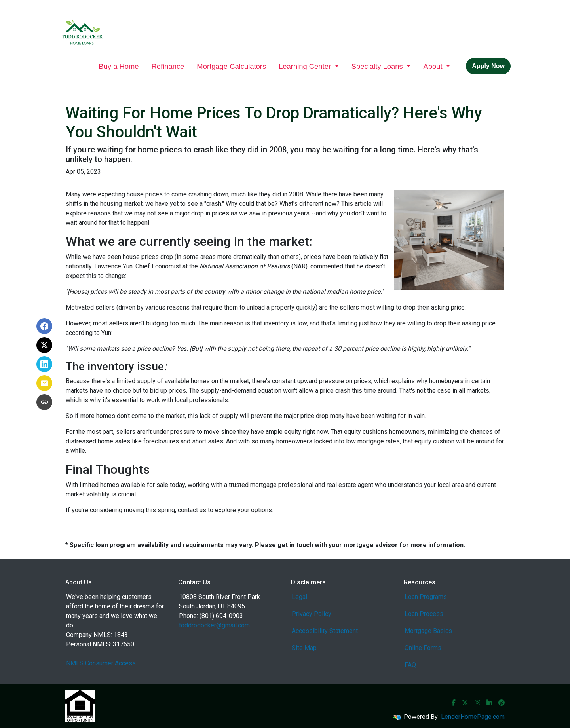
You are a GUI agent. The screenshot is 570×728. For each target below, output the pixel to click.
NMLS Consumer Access (101, 663)
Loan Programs (426, 597)
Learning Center (306, 66)
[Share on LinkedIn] (44, 364)
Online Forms (423, 648)
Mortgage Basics (428, 631)
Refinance (168, 66)
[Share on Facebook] (44, 326)
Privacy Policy (312, 614)
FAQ (410, 665)
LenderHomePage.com (473, 717)
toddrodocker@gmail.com (214, 625)
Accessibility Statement (325, 631)
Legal (299, 597)
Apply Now (488, 66)
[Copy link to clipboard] (44, 402)
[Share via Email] (44, 383)
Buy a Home (119, 66)
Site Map (304, 648)
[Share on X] (44, 345)
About (434, 66)
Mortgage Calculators (231, 66)
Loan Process (424, 614)
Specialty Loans (378, 66)
